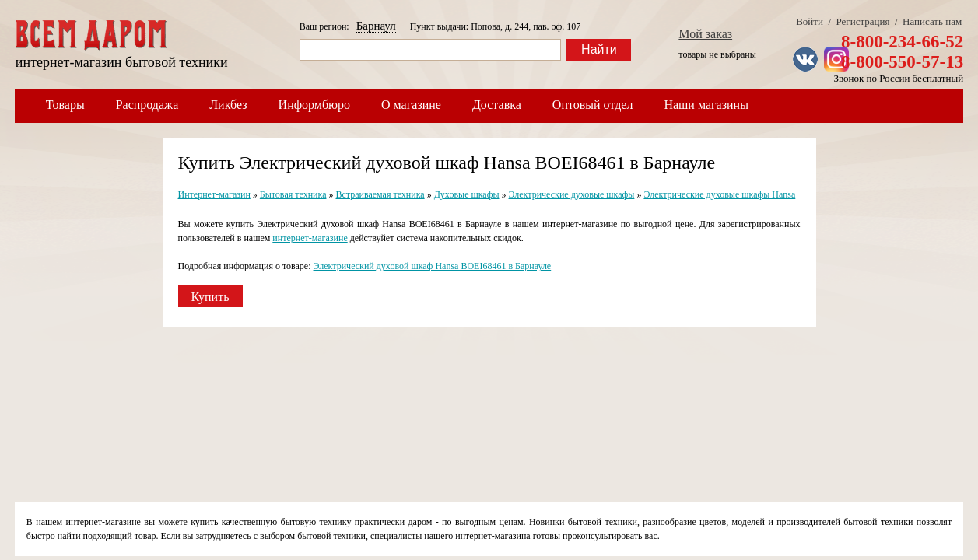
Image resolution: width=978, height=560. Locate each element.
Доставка (497, 105)
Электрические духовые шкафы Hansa (719, 194)
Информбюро (314, 105)
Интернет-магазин (214, 194)
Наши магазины (706, 105)
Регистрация (863, 21)
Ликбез (228, 105)
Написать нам (932, 21)
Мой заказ (705, 34)
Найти (599, 49)
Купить (210, 297)
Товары (65, 105)
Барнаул (376, 26)
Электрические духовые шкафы (572, 194)
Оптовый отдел (593, 105)
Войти (810, 21)
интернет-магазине (310, 238)
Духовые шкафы (467, 194)
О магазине (411, 105)
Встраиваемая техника (380, 194)
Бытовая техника (293, 194)
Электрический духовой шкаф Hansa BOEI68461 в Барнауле (433, 266)
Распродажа (147, 105)
